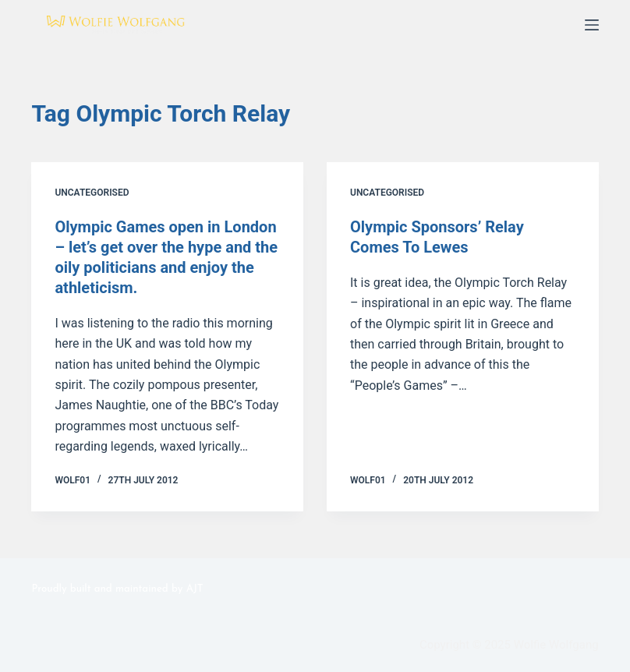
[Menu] (592, 25)
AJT (195, 589)
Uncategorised (92, 193)
